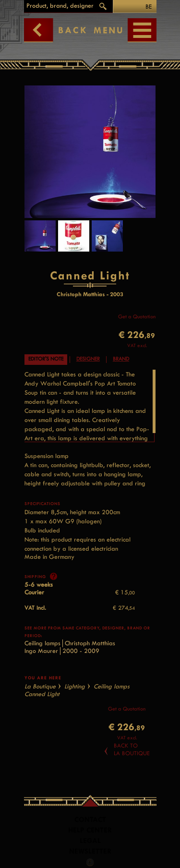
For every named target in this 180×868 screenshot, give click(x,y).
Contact (90, 820)
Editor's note (46, 359)
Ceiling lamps (42, 643)
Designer (88, 359)
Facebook (90, 862)
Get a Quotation (137, 317)
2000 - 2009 (81, 651)
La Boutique (40, 686)
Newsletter (90, 851)
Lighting (75, 686)
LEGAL (90, 841)
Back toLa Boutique (132, 749)
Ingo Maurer (41, 651)
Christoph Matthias (90, 643)
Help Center (90, 830)
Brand (121, 359)
